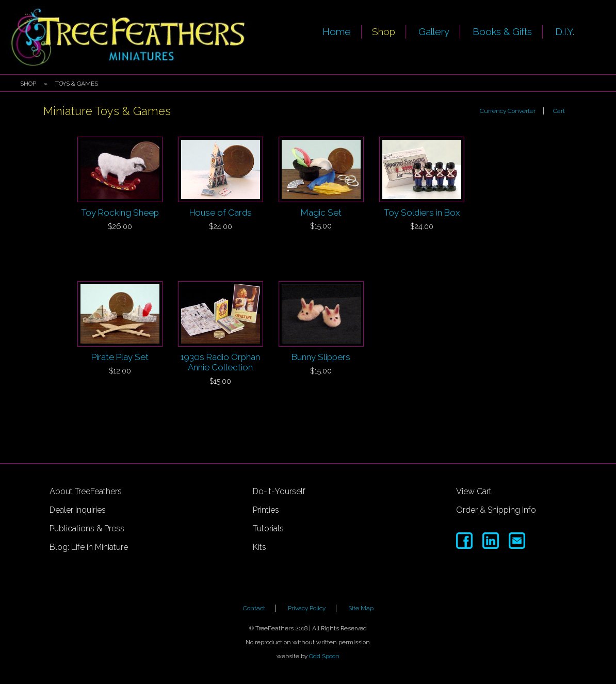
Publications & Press (87, 528)
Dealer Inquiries (78, 510)
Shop (384, 31)
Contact (254, 608)
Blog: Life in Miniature (89, 547)
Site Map (361, 608)
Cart (559, 111)
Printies (266, 510)
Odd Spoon (324, 656)
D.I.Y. (565, 31)
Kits (260, 547)
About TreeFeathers (86, 491)
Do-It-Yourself (279, 491)
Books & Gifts (502, 31)
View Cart (474, 491)
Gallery (434, 31)
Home (337, 31)
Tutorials (268, 528)
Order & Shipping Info (496, 510)
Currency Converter (508, 111)
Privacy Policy (307, 608)
